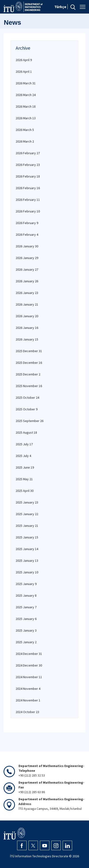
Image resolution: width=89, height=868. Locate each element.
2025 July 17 (24, 444)
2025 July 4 (23, 456)
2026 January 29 (27, 258)
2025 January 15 (27, 537)
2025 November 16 (29, 386)
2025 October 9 (27, 409)
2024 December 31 (29, 654)
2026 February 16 (28, 188)
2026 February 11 (28, 200)
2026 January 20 (27, 316)
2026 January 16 (27, 328)
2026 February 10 (28, 211)
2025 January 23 (27, 502)
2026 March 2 (25, 141)
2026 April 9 (24, 60)
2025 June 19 (25, 467)
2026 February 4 (27, 235)
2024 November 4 (28, 689)
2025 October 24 (27, 398)
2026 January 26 (27, 281)
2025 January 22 (27, 514)
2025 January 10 (27, 572)
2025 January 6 (26, 619)
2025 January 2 (26, 642)
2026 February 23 (28, 165)
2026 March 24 (26, 95)
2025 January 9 (26, 584)
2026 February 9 (27, 223)
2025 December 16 (29, 363)
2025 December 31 (29, 351)
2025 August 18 (26, 432)
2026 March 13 (26, 118)
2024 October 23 (27, 712)
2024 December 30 (29, 665)
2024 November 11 (29, 677)
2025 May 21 (24, 479)
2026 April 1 (24, 72)
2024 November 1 (28, 700)
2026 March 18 (26, 106)
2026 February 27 (28, 153)
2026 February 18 (28, 176)
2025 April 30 (25, 491)
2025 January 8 (26, 595)
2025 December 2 (28, 374)
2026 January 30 (27, 246)
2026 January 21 (27, 304)
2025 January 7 (26, 607)
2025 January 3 (26, 630)
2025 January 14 (27, 549)
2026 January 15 (27, 339)
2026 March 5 (25, 130)
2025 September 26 (30, 421)
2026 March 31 (26, 83)
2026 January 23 (27, 293)
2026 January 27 (27, 269)
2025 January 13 (27, 561)
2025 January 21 (27, 526)
